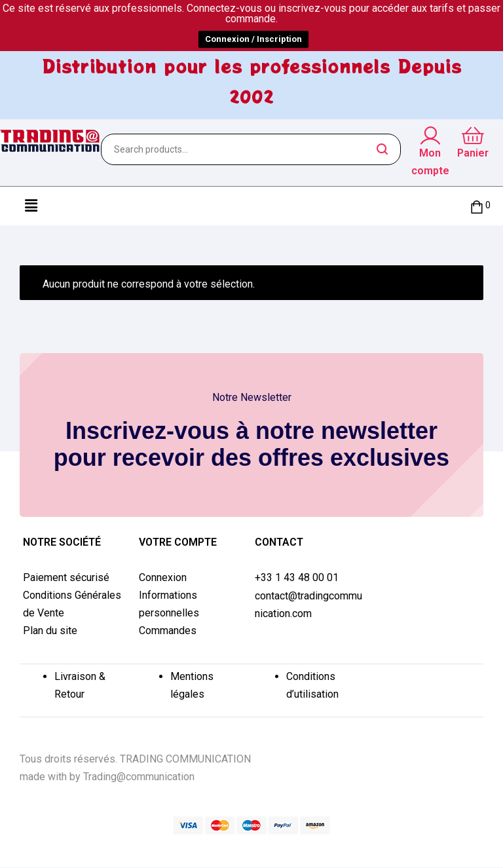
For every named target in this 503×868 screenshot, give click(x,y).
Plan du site (50, 631)
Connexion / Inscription (253, 39)
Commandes (168, 631)
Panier (473, 153)
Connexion (163, 577)
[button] (31, 206)
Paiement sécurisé (66, 577)
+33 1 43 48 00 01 (297, 577)
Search (383, 149)
